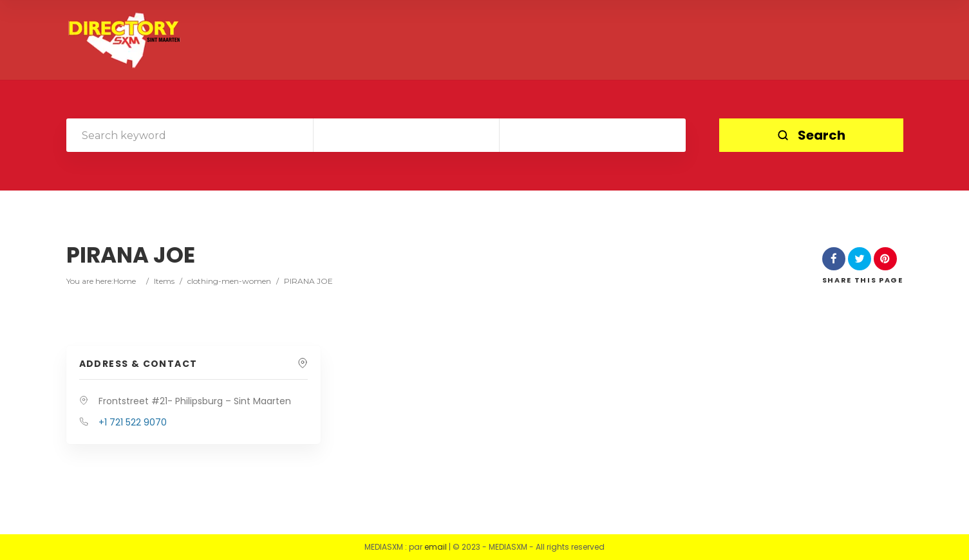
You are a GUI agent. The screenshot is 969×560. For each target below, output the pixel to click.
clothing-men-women (229, 281)
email (436, 547)
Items (164, 281)
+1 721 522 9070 (133, 422)
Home (125, 281)
